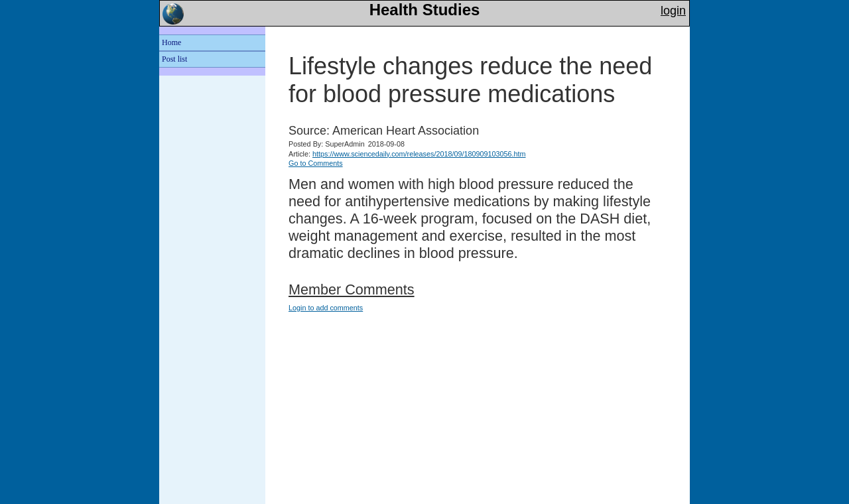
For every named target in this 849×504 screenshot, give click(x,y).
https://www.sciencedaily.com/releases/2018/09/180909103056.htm (419, 154)
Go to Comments (316, 163)
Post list (174, 59)
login (673, 11)
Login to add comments (326, 308)
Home (171, 42)
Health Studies (425, 10)
